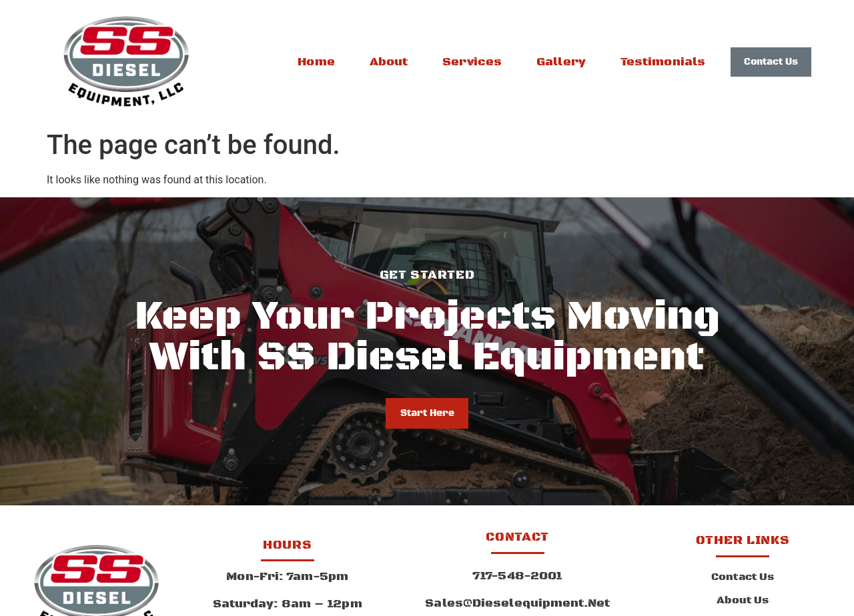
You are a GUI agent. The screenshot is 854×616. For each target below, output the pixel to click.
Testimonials (663, 62)
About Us (743, 601)
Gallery (561, 62)
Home (316, 62)
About (389, 62)
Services (472, 62)
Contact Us (743, 577)
